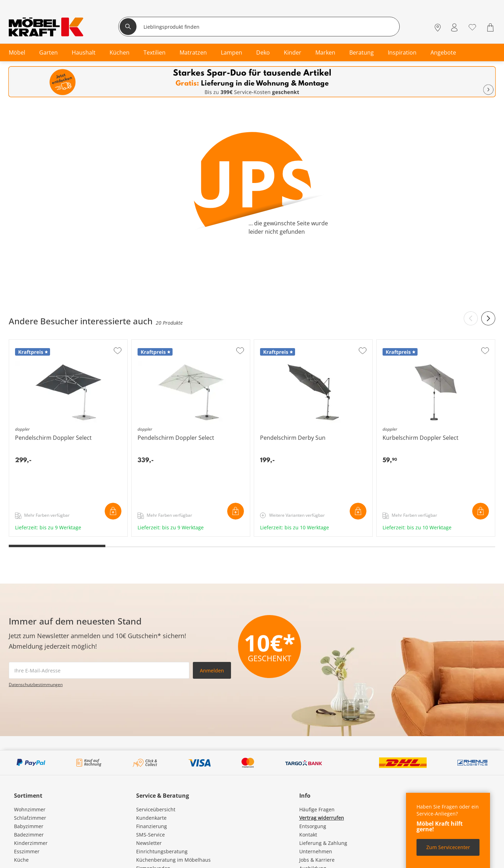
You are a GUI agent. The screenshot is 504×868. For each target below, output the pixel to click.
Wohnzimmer (30, 809)
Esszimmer (27, 851)
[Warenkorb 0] (491, 27)
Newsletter (149, 843)
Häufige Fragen (317, 809)
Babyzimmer (29, 826)
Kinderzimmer (31, 843)
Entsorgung (313, 826)
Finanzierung (152, 826)
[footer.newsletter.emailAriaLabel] (99, 670)
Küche (21, 860)
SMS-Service (150, 835)
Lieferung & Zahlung (323, 843)
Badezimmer (29, 835)
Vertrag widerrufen (322, 818)
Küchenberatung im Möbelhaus (173, 860)
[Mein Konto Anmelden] (454, 27)
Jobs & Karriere (317, 860)
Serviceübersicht (156, 809)
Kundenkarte (151, 818)
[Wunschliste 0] (472, 27)
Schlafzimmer (30, 818)
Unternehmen (316, 851)
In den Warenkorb (113, 511)
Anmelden (212, 671)
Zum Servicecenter (448, 847)
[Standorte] (438, 27)
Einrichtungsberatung (162, 851)
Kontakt (308, 835)
